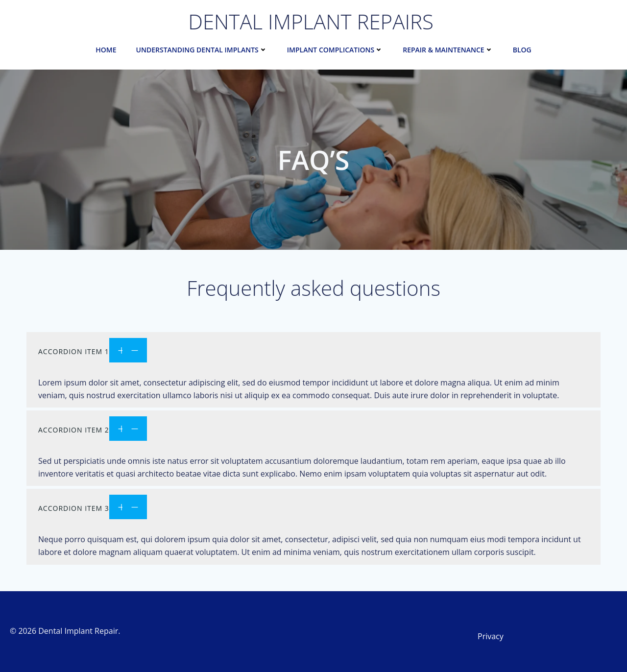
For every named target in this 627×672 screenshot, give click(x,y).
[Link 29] (313, 351)
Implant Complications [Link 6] (335, 50)
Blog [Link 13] (522, 50)
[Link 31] (313, 508)
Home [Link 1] (106, 50)
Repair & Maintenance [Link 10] (448, 50)
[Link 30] (313, 430)
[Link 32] (549, 636)
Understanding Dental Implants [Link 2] (202, 50)
